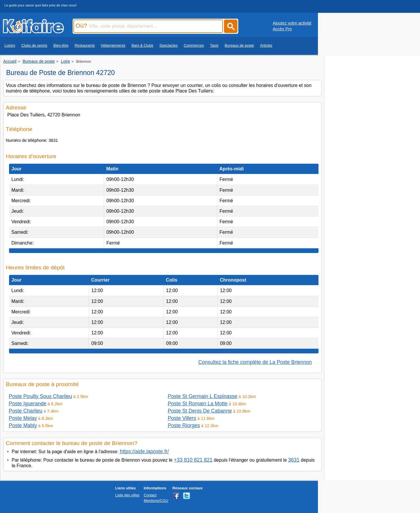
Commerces (194, 45)
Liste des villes (127, 495)
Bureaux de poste (239, 45)
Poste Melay (23, 418)
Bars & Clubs (142, 45)
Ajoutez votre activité (292, 23)
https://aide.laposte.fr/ (144, 451)
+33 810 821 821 (193, 460)
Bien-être (61, 45)
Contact (150, 495)
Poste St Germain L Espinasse (203, 396)
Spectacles (168, 45)
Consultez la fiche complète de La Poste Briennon (255, 362)
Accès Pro (282, 29)
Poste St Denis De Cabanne (200, 411)
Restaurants (85, 45)
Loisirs (10, 45)
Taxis (214, 45)
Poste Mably (23, 425)
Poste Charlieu (26, 411)
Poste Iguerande (28, 404)
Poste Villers (182, 418)
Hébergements (113, 45)
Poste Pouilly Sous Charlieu (40, 396)
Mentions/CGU (156, 501)
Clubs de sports (34, 45)
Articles (266, 45)
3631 (294, 460)
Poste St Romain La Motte (198, 404)
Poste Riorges (184, 425)
